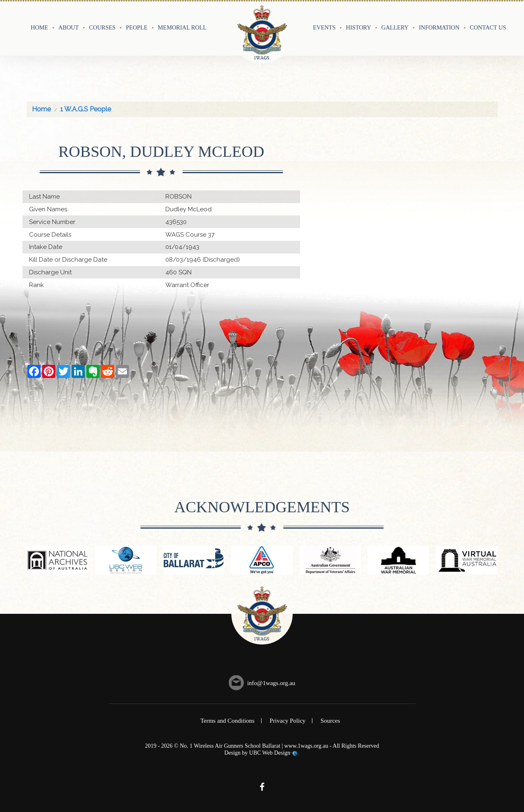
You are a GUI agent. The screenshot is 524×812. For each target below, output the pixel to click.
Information (439, 27)
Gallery (395, 27)
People (137, 27)
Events (324, 27)
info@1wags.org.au (271, 683)
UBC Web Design (270, 753)
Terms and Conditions (227, 721)
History (358, 27)
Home (39, 27)
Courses (102, 27)
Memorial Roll (182, 27)
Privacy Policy (287, 721)
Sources (330, 721)
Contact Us (488, 27)
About (69, 27)
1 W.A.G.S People (86, 109)
